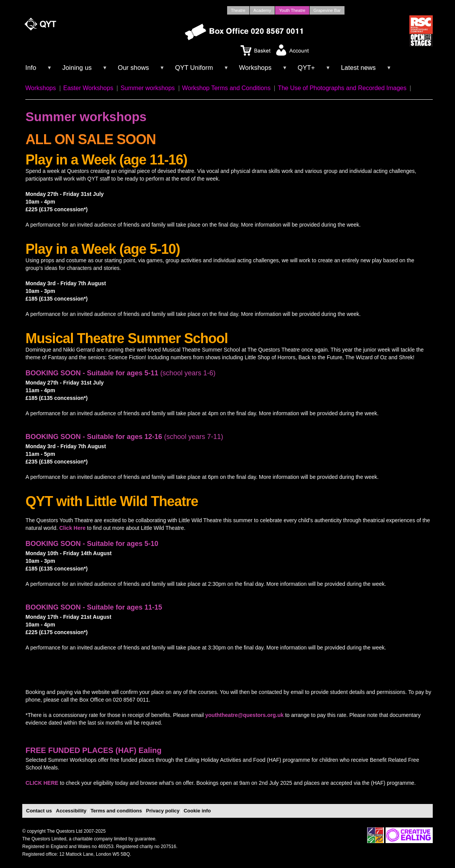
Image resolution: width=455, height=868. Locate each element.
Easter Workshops (88, 88)
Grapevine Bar (327, 10)
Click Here (72, 528)
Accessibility (71, 811)
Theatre (238, 10)
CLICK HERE (42, 783)
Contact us (39, 811)
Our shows (133, 68)
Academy (262, 10)
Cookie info (197, 811)
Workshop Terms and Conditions (227, 88)
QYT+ (306, 68)
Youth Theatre (292, 10)
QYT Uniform (194, 68)
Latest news (359, 68)
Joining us (77, 68)
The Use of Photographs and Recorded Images (342, 88)
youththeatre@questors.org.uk (244, 715)
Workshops (255, 68)
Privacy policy (163, 811)
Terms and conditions (116, 811)
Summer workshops (148, 88)
